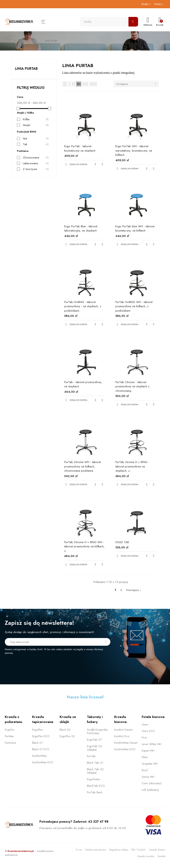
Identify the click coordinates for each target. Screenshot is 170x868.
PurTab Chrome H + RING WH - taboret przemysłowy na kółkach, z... (84, 546)
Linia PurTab (26, 69)
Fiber (145, 757)
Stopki (27, 125)
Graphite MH (150, 764)
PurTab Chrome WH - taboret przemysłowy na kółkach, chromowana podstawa (82, 466)
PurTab (91, 756)
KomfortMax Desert (126, 743)
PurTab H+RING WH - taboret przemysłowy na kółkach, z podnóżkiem (134, 306)
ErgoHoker (94, 779)
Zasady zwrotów (146, 856)
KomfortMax (39, 756)
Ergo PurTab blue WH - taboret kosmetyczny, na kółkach (135, 229)
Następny (134, 590)
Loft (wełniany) (150, 790)
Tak (25, 144)
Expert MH (148, 751)
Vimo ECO (148, 731)
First (144, 738)
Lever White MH (152, 744)
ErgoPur (10, 730)
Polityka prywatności (96, 850)
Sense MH (148, 777)
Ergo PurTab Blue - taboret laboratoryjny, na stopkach (81, 229)
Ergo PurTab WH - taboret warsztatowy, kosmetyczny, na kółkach (134, 151)
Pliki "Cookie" (139, 850)
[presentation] (37, 665)
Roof (145, 770)
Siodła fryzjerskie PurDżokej (97, 731)
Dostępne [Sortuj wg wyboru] (138, 84)
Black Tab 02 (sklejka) (95, 771)
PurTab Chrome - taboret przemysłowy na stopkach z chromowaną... (132, 386)
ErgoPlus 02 (67, 736)
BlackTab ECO (96, 786)
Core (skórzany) (152, 783)
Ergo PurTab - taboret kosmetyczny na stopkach (80, 148)
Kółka (26, 119)
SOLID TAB (122, 542)
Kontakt (161, 856)
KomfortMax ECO (43, 762)
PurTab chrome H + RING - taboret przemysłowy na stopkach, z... (132, 466)
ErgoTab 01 (94, 740)
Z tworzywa (30, 169)
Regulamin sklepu (119, 850)
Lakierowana (30, 163)
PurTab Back (95, 792)
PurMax (9, 736)
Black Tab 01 (95, 763)
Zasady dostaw (157, 850)
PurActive (10, 743)
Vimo (145, 724)
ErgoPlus (37, 730)
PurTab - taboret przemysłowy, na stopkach (83, 384)
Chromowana (31, 158)
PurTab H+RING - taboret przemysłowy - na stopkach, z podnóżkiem (83, 306)
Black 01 (37, 743)
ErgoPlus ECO (41, 736)
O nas (79, 850)
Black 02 (65, 730)
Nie (25, 139)
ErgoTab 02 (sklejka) (95, 748)
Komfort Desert (123, 730)
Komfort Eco (122, 736)
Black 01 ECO (41, 749)
